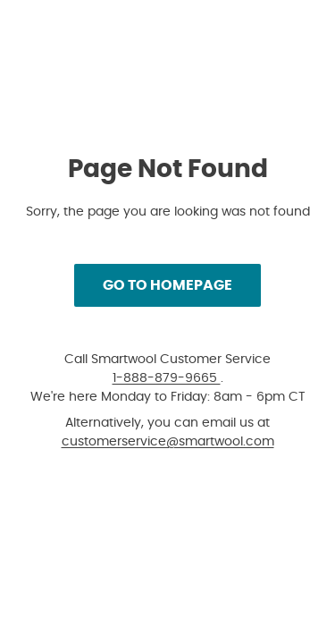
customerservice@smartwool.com (168, 441)
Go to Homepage (167, 285)
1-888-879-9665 (167, 377)
